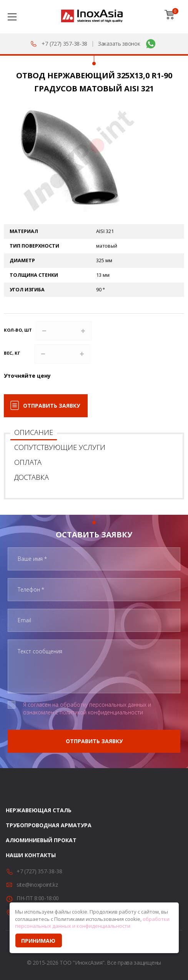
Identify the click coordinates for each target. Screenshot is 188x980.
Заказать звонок (119, 44)
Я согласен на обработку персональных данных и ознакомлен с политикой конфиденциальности (87, 708)
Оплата (28, 462)
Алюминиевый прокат (41, 840)
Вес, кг (12, 353)
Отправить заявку (52, 406)
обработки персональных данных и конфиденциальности (92, 923)
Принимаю (38, 941)
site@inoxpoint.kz (37, 885)
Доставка (32, 477)
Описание (34, 432)
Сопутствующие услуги (60, 447)
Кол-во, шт (18, 330)
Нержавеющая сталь (39, 810)
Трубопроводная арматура (49, 825)
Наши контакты (31, 855)
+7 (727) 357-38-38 (64, 44)
